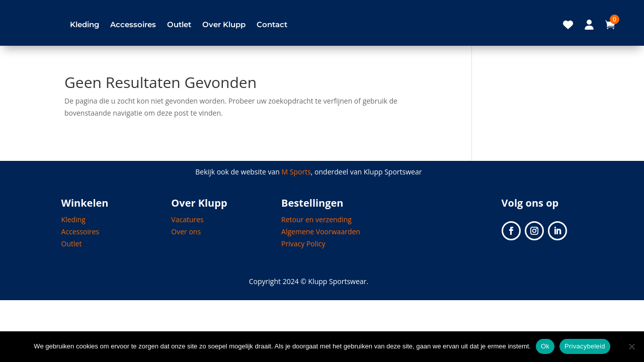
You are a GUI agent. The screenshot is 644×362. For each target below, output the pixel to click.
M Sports (296, 172)
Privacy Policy (303, 244)
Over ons (186, 232)
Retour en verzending (316, 219)
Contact (272, 24)
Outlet (179, 24)
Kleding (85, 24)
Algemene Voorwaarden (321, 232)
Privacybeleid (585, 346)
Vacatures (187, 219)
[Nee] (631, 346)
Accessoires (133, 24)
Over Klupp (224, 24)
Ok (545, 346)
